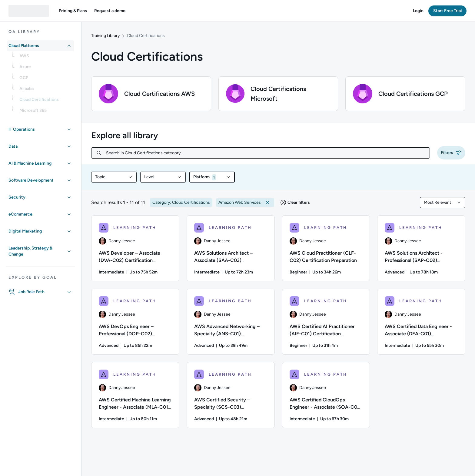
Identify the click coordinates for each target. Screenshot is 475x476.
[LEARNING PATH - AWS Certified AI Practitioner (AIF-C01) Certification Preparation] (326, 322)
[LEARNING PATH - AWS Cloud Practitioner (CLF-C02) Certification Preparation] (326, 248)
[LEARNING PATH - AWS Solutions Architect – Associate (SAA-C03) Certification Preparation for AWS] (231, 248)
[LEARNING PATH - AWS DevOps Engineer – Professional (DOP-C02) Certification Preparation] (135, 322)
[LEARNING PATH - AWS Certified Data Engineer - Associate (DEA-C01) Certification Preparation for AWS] (421, 322)
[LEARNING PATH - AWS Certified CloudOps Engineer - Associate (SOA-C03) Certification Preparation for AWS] (326, 395)
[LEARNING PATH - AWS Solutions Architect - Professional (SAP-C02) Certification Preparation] (421, 248)
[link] (45, 58)
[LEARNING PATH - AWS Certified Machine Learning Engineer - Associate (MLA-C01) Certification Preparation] (135, 395)
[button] (73, 11)
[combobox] (114, 177)
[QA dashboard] (29, 11)
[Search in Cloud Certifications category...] (265, 153)
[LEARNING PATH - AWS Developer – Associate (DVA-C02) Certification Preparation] (135, 248)
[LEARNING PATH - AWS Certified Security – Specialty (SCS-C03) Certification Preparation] (231, 395)
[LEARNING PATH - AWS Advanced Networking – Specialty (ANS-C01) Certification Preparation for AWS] (231, 322)
